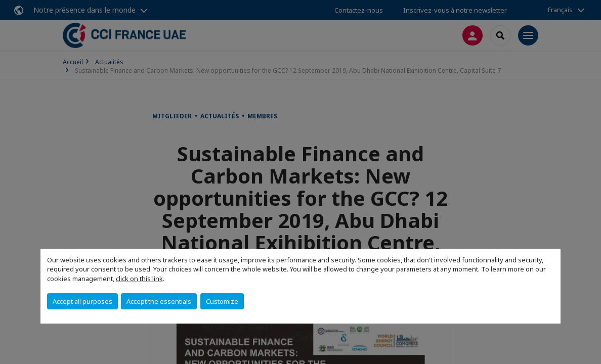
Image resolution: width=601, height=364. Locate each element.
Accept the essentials (159, 301)
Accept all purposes (82, 301)
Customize (222, 301)
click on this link (139, 279)
